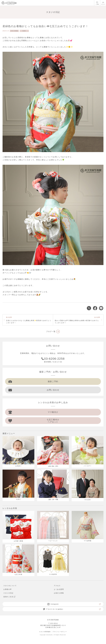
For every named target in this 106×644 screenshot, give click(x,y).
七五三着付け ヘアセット (34, 421)
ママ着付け (33, 412)
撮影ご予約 (33, 381)
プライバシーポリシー (60, 632)
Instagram (74, 604)
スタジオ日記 (14, 31)
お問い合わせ (34, 390)
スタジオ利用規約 (45, 632)
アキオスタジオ (72, 609)
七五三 (24, 31)
